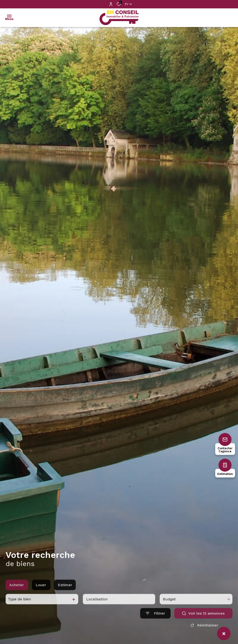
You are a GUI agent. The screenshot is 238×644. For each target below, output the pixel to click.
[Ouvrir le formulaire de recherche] (155, 624)
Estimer (65, 595)
